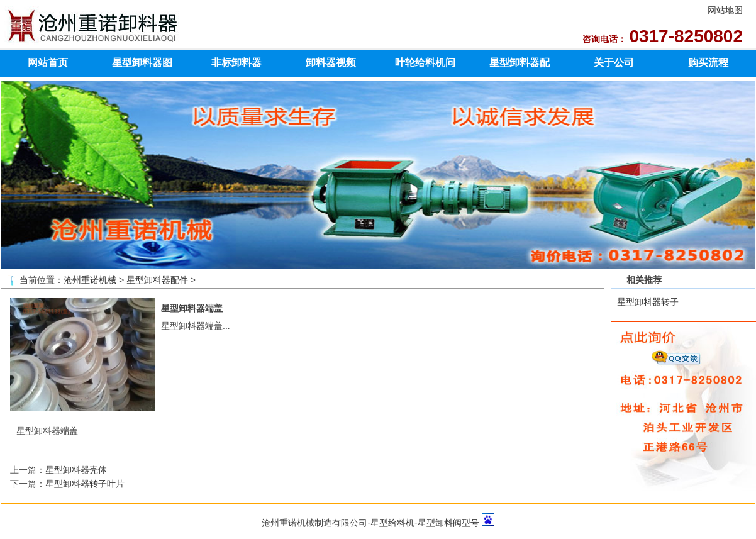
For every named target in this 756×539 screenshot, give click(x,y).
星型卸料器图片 (142, 67)
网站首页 (48, 63)
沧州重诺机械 (90, 280)
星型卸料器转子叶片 (85, 484)
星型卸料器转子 (648, 302)
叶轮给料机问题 (425, 67)
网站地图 (725, 10)
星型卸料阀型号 (448, 523)
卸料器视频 (331, 63)
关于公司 (614, 63)
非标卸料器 (236, 63)
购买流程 (708, 63)
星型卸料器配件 (520, 67)
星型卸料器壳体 (76, 470)
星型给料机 (392, 523)
